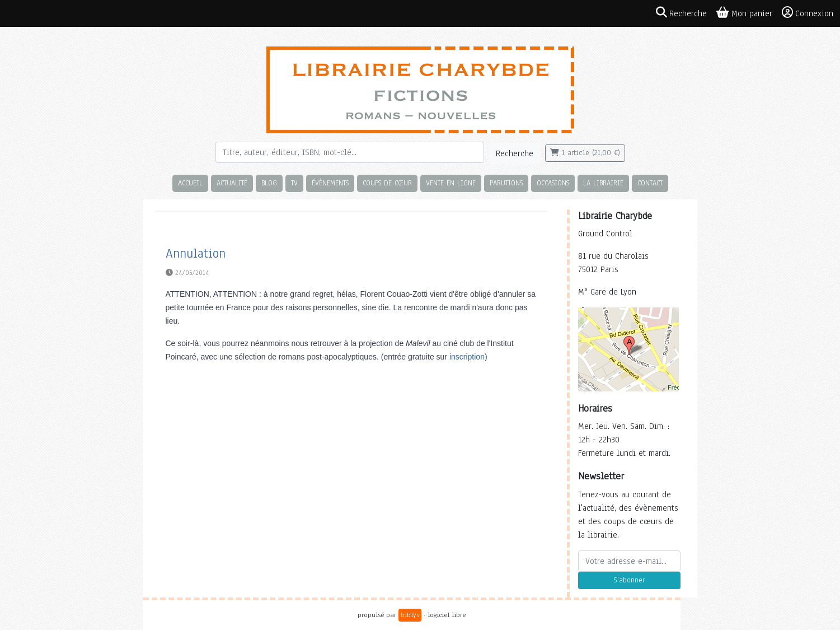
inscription (467, 357)
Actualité (232, 183)
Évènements (330, 183)
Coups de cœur (387, 183)
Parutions (506, 183)
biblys (410, 615)
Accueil (190, 183)
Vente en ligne (451, 183)
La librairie (603, 183)
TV (294, 183)
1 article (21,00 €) (585, 153)
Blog (269, 183)
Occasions (553, 183)
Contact (650, 183)
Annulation (196, 253)
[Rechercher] (350, 152)
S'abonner (629, 580)
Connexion (808, 13)
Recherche (515, 153)
